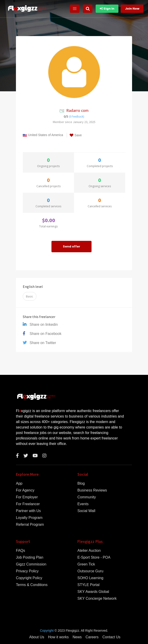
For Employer (27, 497)
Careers (92, 637)
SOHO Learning (90, 578)
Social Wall (86, 511)
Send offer (71, 246)
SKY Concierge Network (97, 599)
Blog (81, 484)
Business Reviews (92, 490)
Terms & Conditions (32, 585)
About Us (37, 637)
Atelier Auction (89, 551)
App (19, 484)
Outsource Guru (90, 571)
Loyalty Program (29, 518)
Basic (30, 296)
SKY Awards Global (93, 592)
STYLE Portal (88, 585)
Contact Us (111, 637)
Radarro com (77, 110)
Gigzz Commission (31, 564)
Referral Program (30, 525)
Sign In (107, 9)
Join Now (132, 9)
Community (87, 497)
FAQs (20, 551)
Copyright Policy (29, 578)
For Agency (25, 490)
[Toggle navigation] (75, 9)
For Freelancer (28, 504)
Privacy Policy (27, 571)
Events (83, 504)
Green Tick (86, 564)
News (77, 637)
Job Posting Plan (30, 557)
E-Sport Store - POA (94, 557)
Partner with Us (28, 511)
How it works (58, 637)
